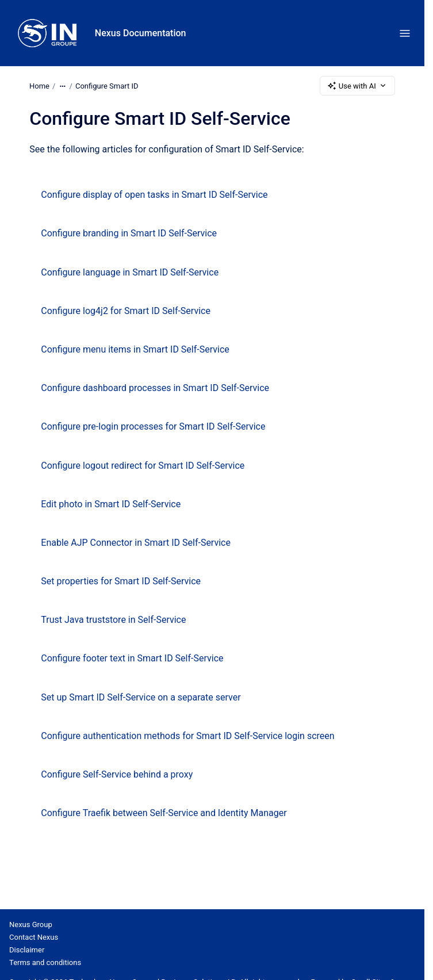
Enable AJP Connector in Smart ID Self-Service (136, 543)
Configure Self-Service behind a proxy (117, 774)
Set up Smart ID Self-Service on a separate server (141, 697)
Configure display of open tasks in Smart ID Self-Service (154, 195)
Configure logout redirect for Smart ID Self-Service (143, 466)
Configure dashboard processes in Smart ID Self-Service (155, 388)
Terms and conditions (45, 962)
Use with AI (357, 86)
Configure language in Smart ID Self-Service (130, 272)
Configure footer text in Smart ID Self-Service (132, 658)
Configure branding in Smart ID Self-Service (129, 233)
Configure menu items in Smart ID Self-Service (135, 349)
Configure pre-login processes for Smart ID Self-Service (153, 426)
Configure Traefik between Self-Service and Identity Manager (164, 813)
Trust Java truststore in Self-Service (113, 620)
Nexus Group (31, 925)
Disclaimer (27, 950)
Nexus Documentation (141, 33)
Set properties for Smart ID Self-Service (121, 581)
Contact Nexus (34, 937)
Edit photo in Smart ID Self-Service (111, 504)
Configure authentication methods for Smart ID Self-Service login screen (187, 736)
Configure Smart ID (107, 85)
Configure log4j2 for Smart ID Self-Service (126, 311)
